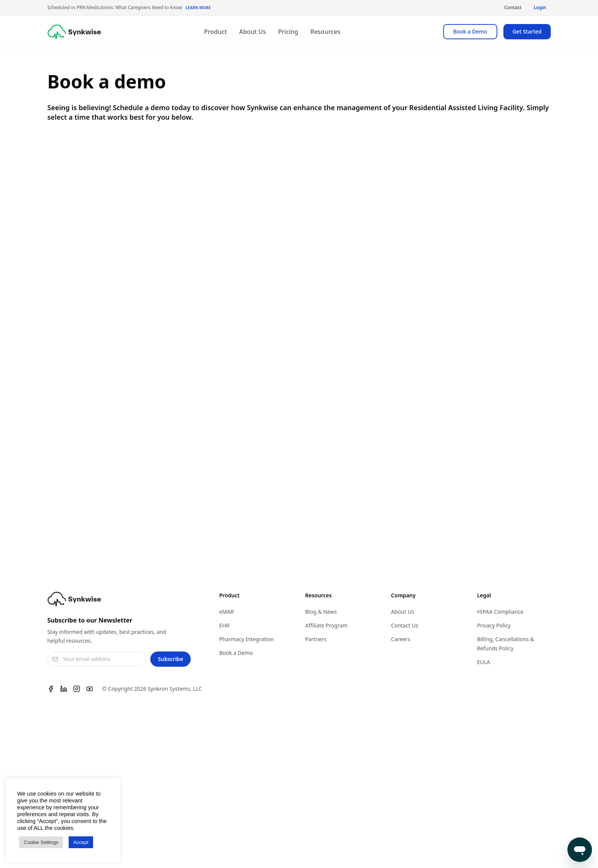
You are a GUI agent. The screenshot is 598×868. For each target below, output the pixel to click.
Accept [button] (81, 842)
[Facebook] (51, 689)
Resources (325, 32)
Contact (513, 7)
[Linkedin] (64, 689)
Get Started (527, 31)
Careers (400, 639)
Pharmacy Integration (247, 639)
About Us (252, 32)
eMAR (227, 612)
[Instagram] (77, 689)
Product (215, 32)
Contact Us (404, 625)
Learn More (198, 8)
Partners (316, 639)
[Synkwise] (74, 32)
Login (540, 7)
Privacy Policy (494, 625)
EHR (224, 625)
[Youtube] (90, 689)
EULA (484, 662)
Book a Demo (470, 31)
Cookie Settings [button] (41, 842)
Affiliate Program (326, 625)
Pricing (288, 32)
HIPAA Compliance (500, 612)
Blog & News (321, 612)
